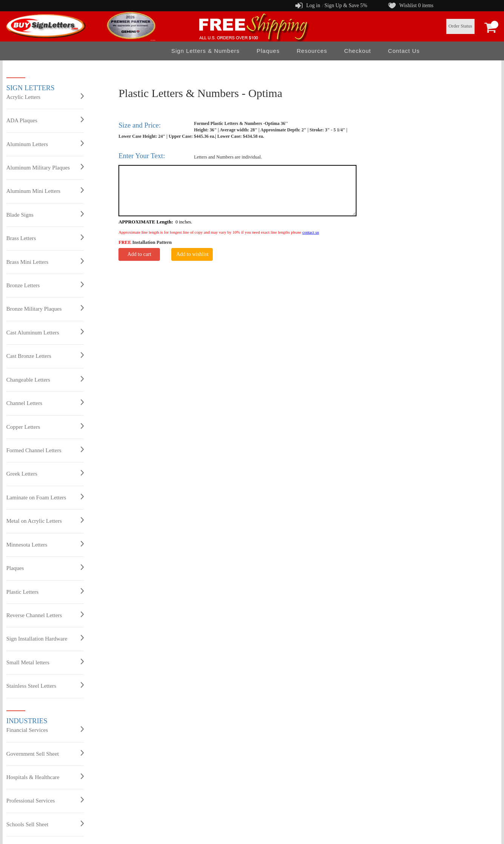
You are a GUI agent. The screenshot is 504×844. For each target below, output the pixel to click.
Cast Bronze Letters (45, 356)
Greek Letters (45, 473)
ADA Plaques (45, 120)
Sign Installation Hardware (45, 638)
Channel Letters (45, 403)
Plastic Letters (45, 591)
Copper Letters (45, 427)
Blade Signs (45, 214)
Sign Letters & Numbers (205, 51)
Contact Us (404, 51)
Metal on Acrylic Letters (45, 521)
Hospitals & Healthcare (45, 777)
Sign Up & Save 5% (346, 5)
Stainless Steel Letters (45, 685)
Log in (313, 5)
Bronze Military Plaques (45, 308)
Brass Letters (45, 238)
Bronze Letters (45, 285)
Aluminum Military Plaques (45, 167)
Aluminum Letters (45, 144)
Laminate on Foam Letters (45, 497)
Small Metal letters (45, 662)
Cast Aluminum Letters (45, 332)
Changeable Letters (45, 379)
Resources (312, 51)
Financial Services (45, 730)
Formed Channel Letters (45, 450)
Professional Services (45, 800)
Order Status (460, 26)
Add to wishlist (192, 254)
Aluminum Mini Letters (45, 191)
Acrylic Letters (45, 97)
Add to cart (139, 254)
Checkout (357, 51)
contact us (310, 232)
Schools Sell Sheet (45, 824)
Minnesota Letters (45, 544)
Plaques (268, 51)
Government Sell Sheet (45, 753)
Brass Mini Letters (45, 262)
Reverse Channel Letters (45, 615)
